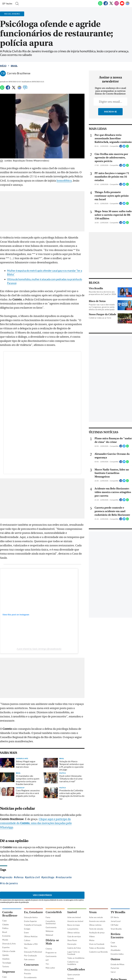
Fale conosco (29, 959)
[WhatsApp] (100, 5)
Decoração (72, 944)
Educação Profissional (33, 952)
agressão (7, 877)
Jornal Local (116, 921)
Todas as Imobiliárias (76, 958)
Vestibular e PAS (31, 944)
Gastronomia (51, 927)
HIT (47, 960)
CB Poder (115, 925)
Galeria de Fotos (74, 948)
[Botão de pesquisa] (16, 4)
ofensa (19, 877)
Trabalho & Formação (33, 925)
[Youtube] (122, 5)
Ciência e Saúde (9, 951)
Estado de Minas (118, 964)
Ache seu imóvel (74, 917)
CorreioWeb (54, 912)
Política (5, 928)
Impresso (9, 972)
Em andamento (30, 977)
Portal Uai (115, 968)
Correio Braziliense (10, 914)
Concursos (31, 965)
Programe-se (51, 953)
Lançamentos (73, 929)
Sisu (26, 948)
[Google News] (128, 5)
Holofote (6, 959)
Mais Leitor (50, 968)
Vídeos (92, 936)
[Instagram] (117, 5)
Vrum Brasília (116, 929)
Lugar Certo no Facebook (74, 953)
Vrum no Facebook (97, 944)
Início (3, 66)
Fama (48, 917)
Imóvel (72, 912)
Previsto (27, 974)
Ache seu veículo (96, 917)
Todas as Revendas (97, 948)
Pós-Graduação (30, 956)
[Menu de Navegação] (8, 4)
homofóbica (64, 181)
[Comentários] (25, 89)
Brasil (14, 66)
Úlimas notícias (74, 933)
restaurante (64, 877)
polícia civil (33, 877)
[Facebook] (106, 5)
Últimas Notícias (31, 936)
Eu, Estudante (33, 912)
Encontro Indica (117, 954)
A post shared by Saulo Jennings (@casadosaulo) (39, 649)
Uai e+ (113, 972)
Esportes (6, 947)
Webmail (49, 935)
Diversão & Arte (9, 944)
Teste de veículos (96, 929)
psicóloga (49, 877)
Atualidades (116, 950)
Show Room (72, 940)
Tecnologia (7, 963)
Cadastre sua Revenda (98, 952)
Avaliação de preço (97, 933)
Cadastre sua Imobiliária (73, 963)
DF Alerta (115, 917)
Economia (6, 936)
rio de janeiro (10, 883)
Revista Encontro (117, 936)
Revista (114, 946)
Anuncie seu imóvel (75, 921)
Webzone (50, 931)
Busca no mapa (74, 925)
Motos (92, 940)
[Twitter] (111, 5)
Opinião (5, 955)
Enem (26, 933)
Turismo (6, 966)
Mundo (5, 940)
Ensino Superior (30, 921)
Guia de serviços (74, 936)
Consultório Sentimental (51, 922)
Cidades (6, 925)
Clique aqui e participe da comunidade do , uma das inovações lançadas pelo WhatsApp (36, 823)
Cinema (49, 949)
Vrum (93, 912)
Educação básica (31, 917)
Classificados (76, 969)
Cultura (27, 940)
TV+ (47, 964)
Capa (4, 921)
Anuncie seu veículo (97, 921)
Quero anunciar (74, 975)
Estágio (27, 929)
